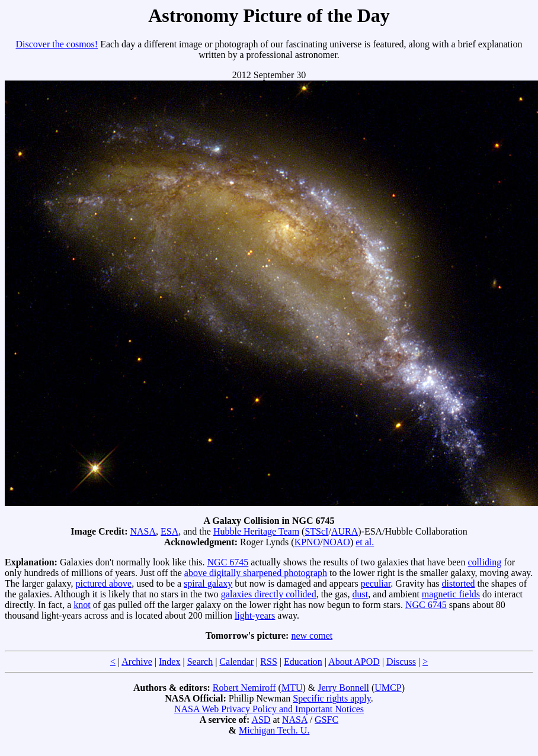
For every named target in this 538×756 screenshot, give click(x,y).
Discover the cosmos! (57, 44)
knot (82, 605)
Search (200, 662)
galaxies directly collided (269, 594)
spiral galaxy (208, 583)
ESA (169, 531)
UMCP (388, 688)
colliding (484, 562)
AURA (345, 531)
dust (361, 594)
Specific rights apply (332, 698)
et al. (365, 542)
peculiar (376, 583)
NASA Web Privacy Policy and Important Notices (269, 709)
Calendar (236, 662)
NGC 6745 (228, 562)
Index (169, 662)
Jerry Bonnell (343, 688)
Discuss (401, 662)
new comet (312, 636)
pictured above (104, 583)
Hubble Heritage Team (256, 531)
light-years (255, 615)
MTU (292, 688)
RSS (268, 662)
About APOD (354, 662)
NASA (143, 531)
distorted (459, 583)
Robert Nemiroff (244, 688)
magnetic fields (451, 594)
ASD (261, 720)
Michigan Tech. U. (274, 730)
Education (303, 662)
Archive (137, 662)
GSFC (326, 720)
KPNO (308, 542)
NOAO (337, 542)
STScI (316, 531)
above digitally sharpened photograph (256, 573)
